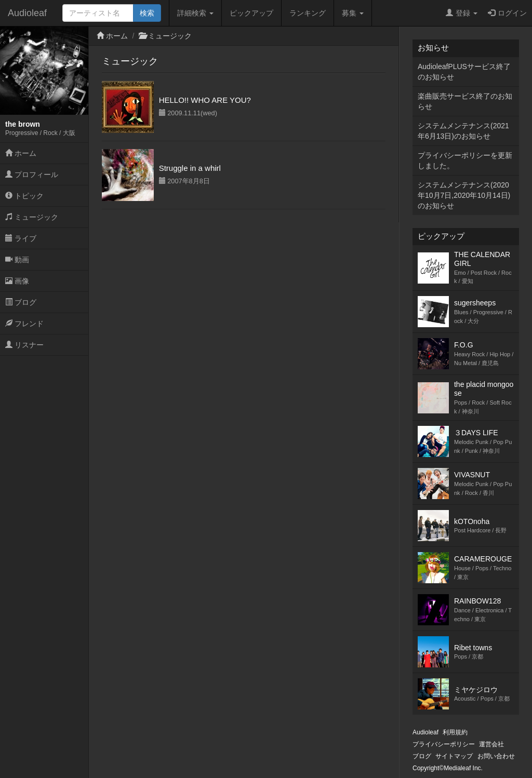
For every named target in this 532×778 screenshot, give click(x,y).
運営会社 (491, 744)
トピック (24, 196)
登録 (462, 13)
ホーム (21, 153)
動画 (17, 260)
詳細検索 (195, 13)
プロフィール (32, 175)
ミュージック (32, 217)
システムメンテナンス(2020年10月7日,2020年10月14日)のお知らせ (464, 195)
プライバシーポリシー (444, 744)
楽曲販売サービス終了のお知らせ (465, 101)
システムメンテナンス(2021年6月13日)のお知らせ (463, 131)
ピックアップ (251, 13)
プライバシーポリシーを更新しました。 (465, 160)
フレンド (24, 324)
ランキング (308, 13)
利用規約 (455, 732)
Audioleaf (27, 13)
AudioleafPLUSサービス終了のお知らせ (464, 72)
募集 (353, 13)
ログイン (507, 13)
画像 (17, 281)
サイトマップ (454, 756)
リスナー (24, 345)
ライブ (21, 238)
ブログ (21, 302)
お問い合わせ (496, 756)
